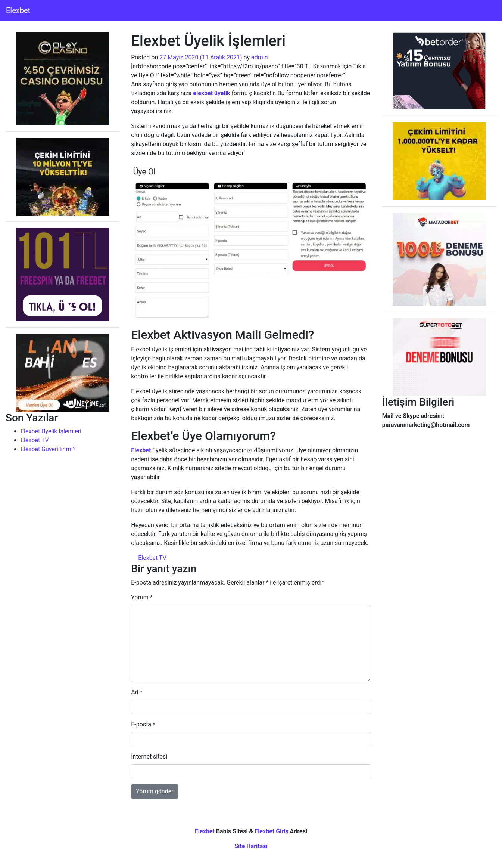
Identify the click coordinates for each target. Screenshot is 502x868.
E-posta (143, 724)
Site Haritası (251, 846)
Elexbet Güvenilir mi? (48, 449)
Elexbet (18, 10)
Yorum (142, 597)
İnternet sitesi (149, 757)
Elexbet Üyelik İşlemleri (51, 431)
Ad (137, 692)
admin (259, 57)
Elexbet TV (35, 440)
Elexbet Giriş (272, 831)
